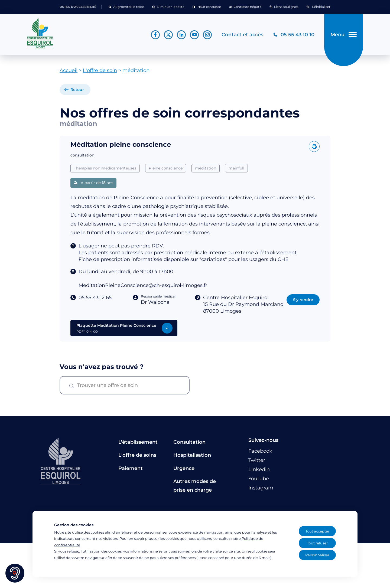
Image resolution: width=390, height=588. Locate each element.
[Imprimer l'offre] (314, 146)
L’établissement (138, 442)
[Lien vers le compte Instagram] (207, 35)
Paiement (131, 468)
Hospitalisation (192, 455)
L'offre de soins (137, 455)
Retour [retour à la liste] (77, 90)
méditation (206, 168)
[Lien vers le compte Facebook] (155, 35)
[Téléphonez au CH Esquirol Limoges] (294, 35)
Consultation (189, 442)
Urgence (184, 468)
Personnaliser (317, 555)
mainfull (236, 168)
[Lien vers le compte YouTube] (194, 35)
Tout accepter (317, 531)
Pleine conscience (166, 168)
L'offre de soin (100, 71)
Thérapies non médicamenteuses (105, 168)
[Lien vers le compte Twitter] (168, 35)
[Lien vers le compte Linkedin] (181, 35)
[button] (126, 7)
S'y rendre (303, 300)
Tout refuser (317, 543)
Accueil (69, 71)
